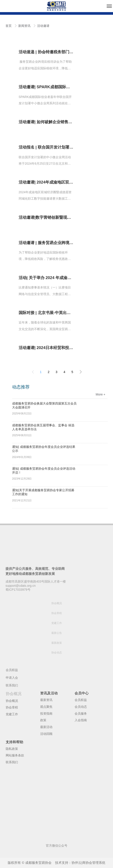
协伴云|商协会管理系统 (88, 863)
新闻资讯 (25, 26)
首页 (9, 26)
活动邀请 (43, 26)
